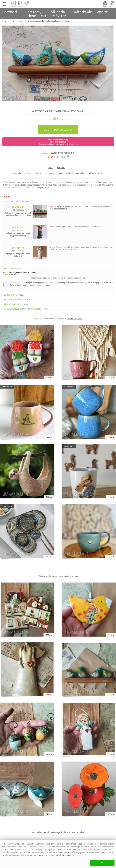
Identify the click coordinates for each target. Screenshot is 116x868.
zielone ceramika (95, 173)
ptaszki (38, 173)
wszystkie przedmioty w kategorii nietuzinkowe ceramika (58, 832)
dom (51, 168)
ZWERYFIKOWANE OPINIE (18, 202)
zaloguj (112, 6)
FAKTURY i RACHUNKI (18, 304)
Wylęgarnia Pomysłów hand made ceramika (58, 576)
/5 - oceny (57, 157)
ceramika (61, 168)
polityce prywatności (66, 855)
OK (102, 863)
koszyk (105, 6)
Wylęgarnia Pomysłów (63, 153)
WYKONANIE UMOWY (18, 300)
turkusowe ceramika (54, 173)
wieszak (28, 173)
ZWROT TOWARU (16, 295)
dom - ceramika (75, 319)
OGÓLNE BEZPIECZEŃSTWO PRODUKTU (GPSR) (28, 309)
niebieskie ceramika (75, 173)
